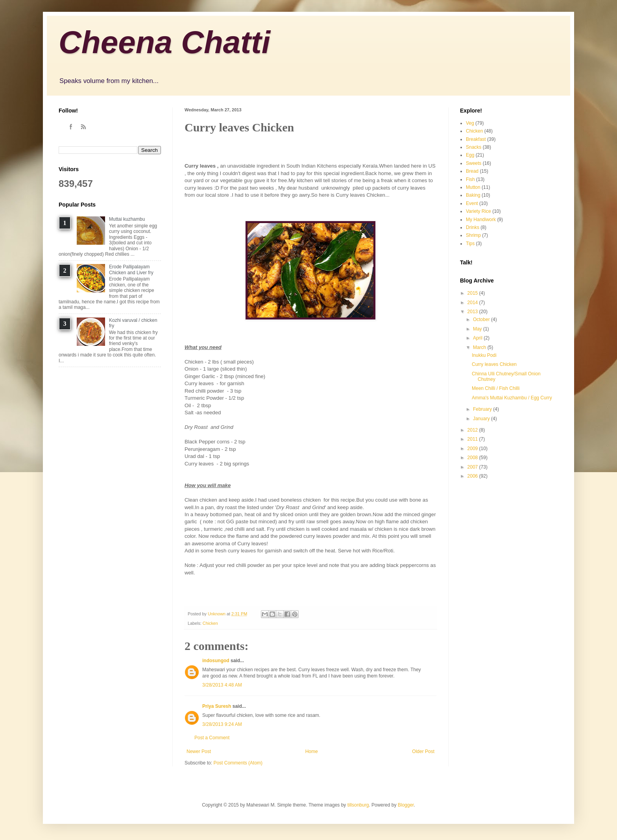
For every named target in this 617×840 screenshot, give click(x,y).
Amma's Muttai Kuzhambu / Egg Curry (512, 398)
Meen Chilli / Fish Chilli (496, 388)
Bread (472, 171)
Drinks (473, 227)
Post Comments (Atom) (238, 763)
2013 (473, 312)
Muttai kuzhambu (127, 219)
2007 (473, 467)
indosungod (216, 661)
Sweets (474, 163)
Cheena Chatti (164, 42)
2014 (473, 303)
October (482, 319)
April (478, 338)
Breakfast (476, 139)
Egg (470, 155)
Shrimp (473, 235)
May (478, 329)
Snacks (474, 147)
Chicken (210, 623)
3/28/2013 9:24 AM (222, 724)
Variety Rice (478, 211)
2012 (473, 430)
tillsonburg (358, 805)
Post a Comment (212, 738)
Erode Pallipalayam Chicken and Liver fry (131, 270)
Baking (473, 195)
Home (312, 751)
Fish (470, 179)
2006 (473, 476)
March (480, 347)
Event (472, 203)
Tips (470, 244)
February (483, 409)
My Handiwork (481, 220)
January (482, 419)
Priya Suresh (217, 706)
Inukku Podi (484, 355)
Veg (470, 123)
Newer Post (199, 751)
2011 (473, 439)
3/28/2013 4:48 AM (222, 685)
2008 (473, 458)
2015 (473, 293)
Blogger (406, 805)
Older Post (423, 751)
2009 (473, 449)
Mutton (473, 187)
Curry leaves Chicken (494, 364)
